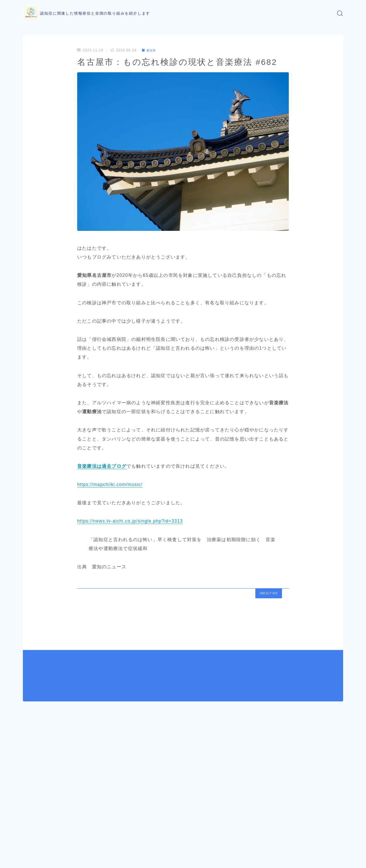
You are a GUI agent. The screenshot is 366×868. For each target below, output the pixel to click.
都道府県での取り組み (64, 803)
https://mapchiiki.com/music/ (111, 484)
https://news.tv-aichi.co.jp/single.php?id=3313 (131, 521)
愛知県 (150, 50)
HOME (29, 803)
